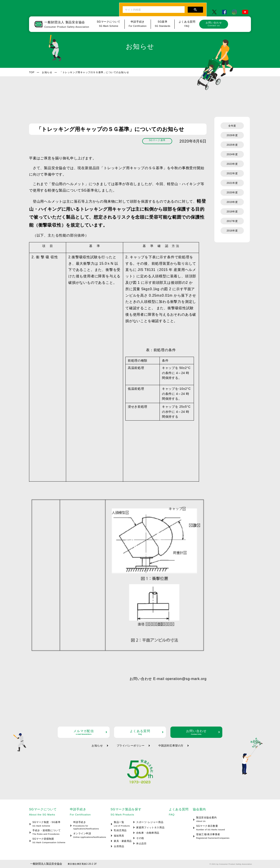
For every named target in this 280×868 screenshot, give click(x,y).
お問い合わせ (214, 24)
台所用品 (119, 846)
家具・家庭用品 (123, 841)
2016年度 (232, 231)
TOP (32, 72)
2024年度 (232, 154)
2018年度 (232, 212)
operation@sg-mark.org (186, 679)
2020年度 (232, 192)
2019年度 (232, 202)
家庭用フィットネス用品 (150, 827)
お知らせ (47, 72)
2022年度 (232, 173)
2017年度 (232, 221)
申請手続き (88, 826)
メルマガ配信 (84, 732)
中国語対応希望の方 (171, 746)
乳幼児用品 (120, 830)
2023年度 (232, 164)
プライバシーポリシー (131, 746)
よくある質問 (140, 732)
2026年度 (232, 135)
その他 (140, 838)
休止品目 (141, 843)
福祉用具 (119, 836)
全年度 (232, 126)
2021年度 (232, 183)
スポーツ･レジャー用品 (150, 822)
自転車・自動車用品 (148, 833)
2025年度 (232, 145)
